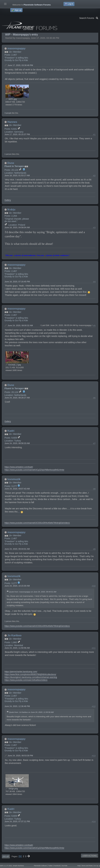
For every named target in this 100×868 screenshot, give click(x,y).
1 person (8, 154)
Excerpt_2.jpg (13, 365)
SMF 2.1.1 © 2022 (6, 866)
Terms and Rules (87, 866)
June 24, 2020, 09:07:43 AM (17, 489)
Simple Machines (18, 866)
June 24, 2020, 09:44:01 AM (17, 549)
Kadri (11, 431)
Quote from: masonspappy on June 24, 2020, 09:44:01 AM (33, 592)
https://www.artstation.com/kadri (19, 467)
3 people (8, 113)
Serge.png (12, 789)
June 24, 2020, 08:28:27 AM (17, 398)
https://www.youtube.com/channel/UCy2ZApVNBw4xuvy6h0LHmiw (34, 470)
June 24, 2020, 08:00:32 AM (20, 325)
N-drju (11, 209)
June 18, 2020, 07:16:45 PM (17, 282)
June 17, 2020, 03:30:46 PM (20, 65)
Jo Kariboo (14, 635)
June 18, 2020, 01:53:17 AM (17, 175)
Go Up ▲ (97, 866)
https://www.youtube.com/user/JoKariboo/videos (26, 680)
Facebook (57, 866)
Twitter (50, 866)
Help (79, 866)
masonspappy (16, 48)
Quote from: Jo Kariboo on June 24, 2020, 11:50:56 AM (31, 712)
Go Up (6, 856)
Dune (11, 163)
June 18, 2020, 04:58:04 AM (17, 227)
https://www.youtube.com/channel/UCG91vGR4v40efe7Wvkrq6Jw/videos (37, 523)
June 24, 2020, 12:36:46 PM (17, 706)
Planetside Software (40, 866)
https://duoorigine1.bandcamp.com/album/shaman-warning (31, 677)
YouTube (64, 866)
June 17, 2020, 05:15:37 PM (17, 134)
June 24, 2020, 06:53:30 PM (20, 756)
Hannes (12, 122)
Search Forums (89, 18)
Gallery (8, 200)
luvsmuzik (14, 479)
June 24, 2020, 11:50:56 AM (17, 648)
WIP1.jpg (11, 99)
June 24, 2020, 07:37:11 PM (17, 821)
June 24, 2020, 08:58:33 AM (17, 443)
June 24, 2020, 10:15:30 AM (17, 586)
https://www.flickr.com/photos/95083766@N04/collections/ (30, 674)
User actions (90, 856)
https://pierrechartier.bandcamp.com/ (21, 672)
